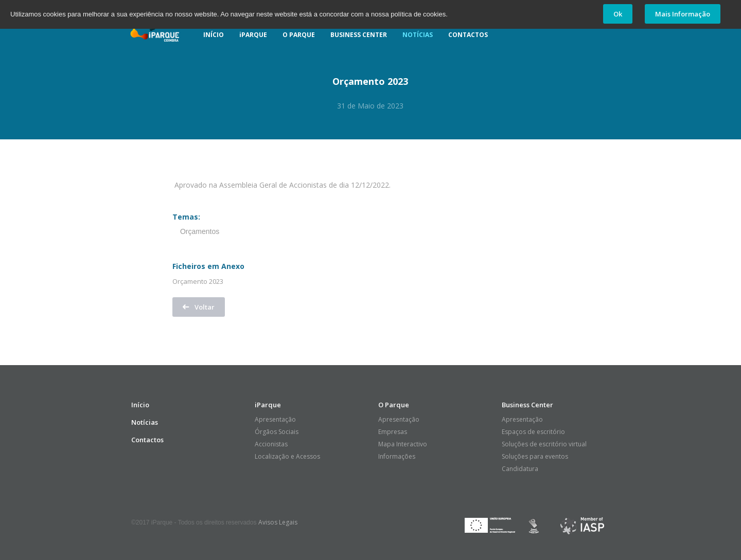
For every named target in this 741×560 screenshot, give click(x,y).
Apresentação (275, 419)
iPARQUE (253, 35)
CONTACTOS (468, 35)
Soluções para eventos (535, 456)
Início (140, 405)
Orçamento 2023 (198, 281)
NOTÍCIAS (418, 35)
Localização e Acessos (287, 456)
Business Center (527, 405)
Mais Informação (683, 14)
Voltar (199, 307)
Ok (618, 14)
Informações (397, 456)
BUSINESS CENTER (359, 35)
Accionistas (271, 444)
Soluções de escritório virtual (544, 444)
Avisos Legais (278, 522)
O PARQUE (299, 35)
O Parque (394, 405)
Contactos (147, 440)
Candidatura (520, 469)
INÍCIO (214, 35)
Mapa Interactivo (403, 444)
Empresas (393, 432)
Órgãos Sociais (277, 432)
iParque (154, 29)
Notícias (145, 422)
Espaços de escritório (533, 432)
